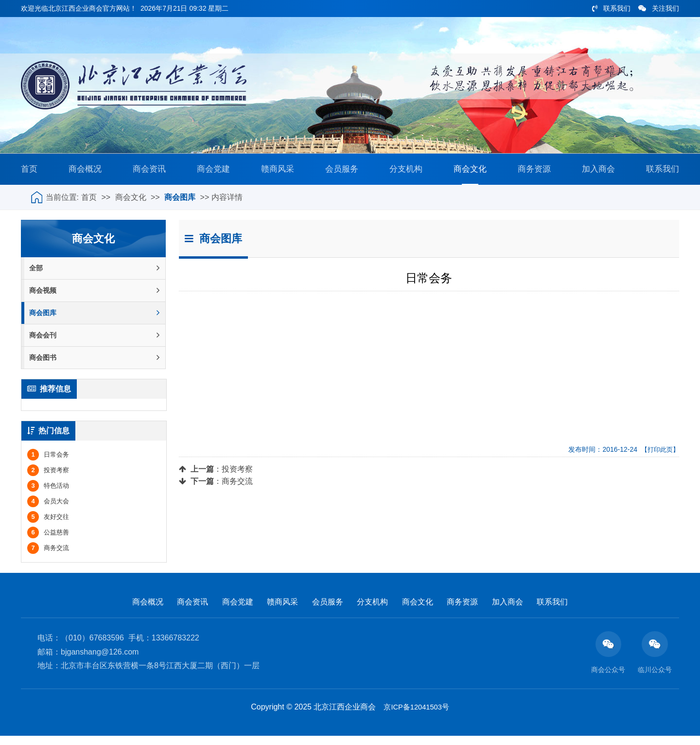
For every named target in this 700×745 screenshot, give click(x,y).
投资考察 (237, 476)
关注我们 (659, 8)
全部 (94, 275)
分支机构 (404, 173)
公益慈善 (48, 541)
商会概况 (85, 173)
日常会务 (48, 463)
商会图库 (180, 204)
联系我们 (611, 8)
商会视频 (94, 298)
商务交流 (237, 488)
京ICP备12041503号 (417, 716)
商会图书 (94, 365)
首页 (31, 173)
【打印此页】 (659, 457)
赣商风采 (277, 173)
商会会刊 (94, 343)
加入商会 (595, 173)
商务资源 (532, 173)
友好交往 (48, 525)
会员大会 (48, 509)
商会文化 (468, 173)
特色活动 (48, 494)
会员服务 (340, 173)
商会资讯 (149, 173)
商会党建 (212, 173)
